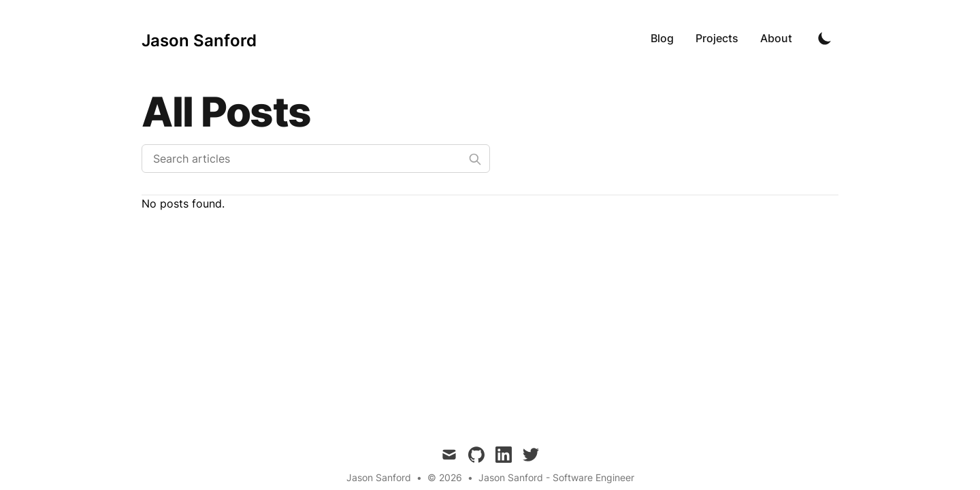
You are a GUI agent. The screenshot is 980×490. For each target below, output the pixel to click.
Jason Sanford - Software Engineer (556, 477)
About (776, 38)
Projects (717, 38)
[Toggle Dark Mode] (825, 38)
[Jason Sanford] (199, 38)
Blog (662, 38)
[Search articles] (316, 159)
